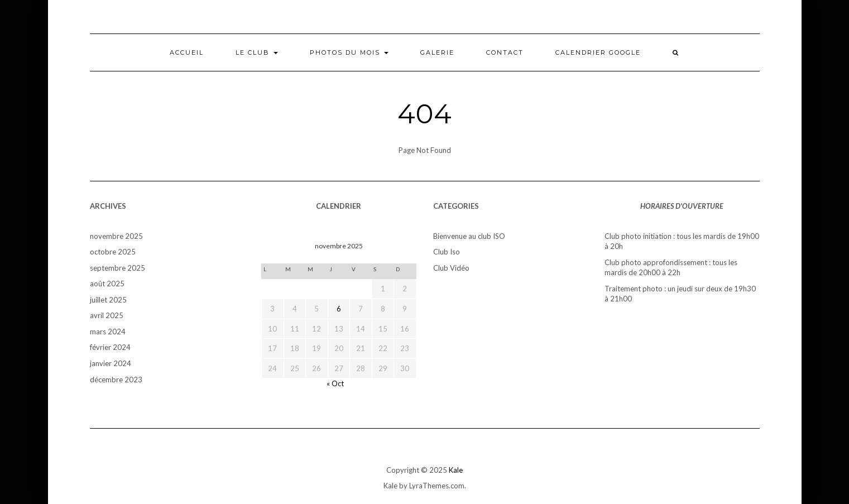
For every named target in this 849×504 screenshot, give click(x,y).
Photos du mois (349, 52)
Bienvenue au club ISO (469, 236)
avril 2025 (107, 315)
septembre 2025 (117, 268)
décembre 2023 (116, 380)
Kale (456, 470)
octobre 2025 (113, 252)
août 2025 (107, 284)
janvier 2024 (111, 363)
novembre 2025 (116, 236)
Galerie (437, 52)
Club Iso (447, 252)
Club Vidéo (451, 268)
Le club (257, 52)
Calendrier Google (598, 52)
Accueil (187, 52)
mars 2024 (108, 332)
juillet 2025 (108, 300)
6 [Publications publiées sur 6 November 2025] (339, 309)
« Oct (335, 383)
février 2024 (110, 347)
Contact (505, 52)
